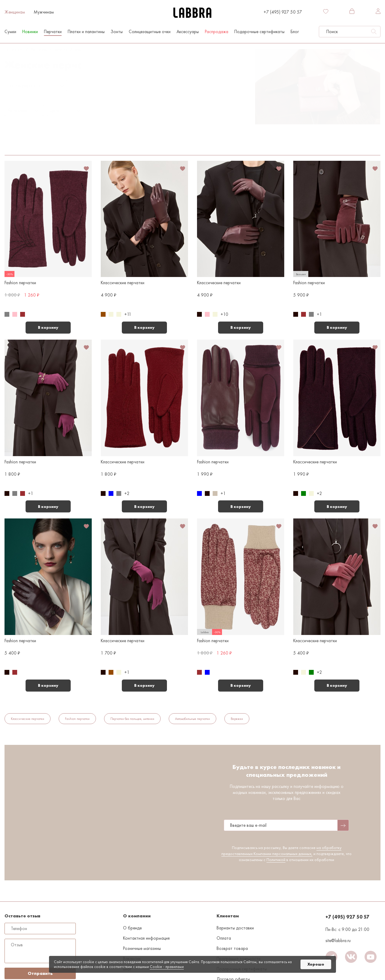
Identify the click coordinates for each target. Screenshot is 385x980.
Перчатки (53, 32)
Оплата (224, 938)
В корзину (48, 327)
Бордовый (81, 49)
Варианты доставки (235, 928)
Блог (295, 32)
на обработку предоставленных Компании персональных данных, (281, 851)
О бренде (132, 928)
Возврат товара (232, 948)
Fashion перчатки (77, 719)
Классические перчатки (28, 719)
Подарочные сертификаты (259, 32)
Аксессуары (188, 32)
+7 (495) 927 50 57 (283, 12)
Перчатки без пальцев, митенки (132, 719)
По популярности (24, 86)
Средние (46, 139)
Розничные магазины (142, 948)
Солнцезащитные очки (150, 32)
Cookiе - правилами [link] (167, 967)
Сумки (10, 32)
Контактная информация (146, 938)
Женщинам (15, 12)
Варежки (237, 719)
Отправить (40, 973)
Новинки (30, 32)
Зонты (117, 32)
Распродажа (217, 32)
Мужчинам (44, 12)
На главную (13, 49)
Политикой (276, 860)
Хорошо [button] (316, 964)
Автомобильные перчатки (192, 719)
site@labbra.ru (338, 941)
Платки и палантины (86, 32)
